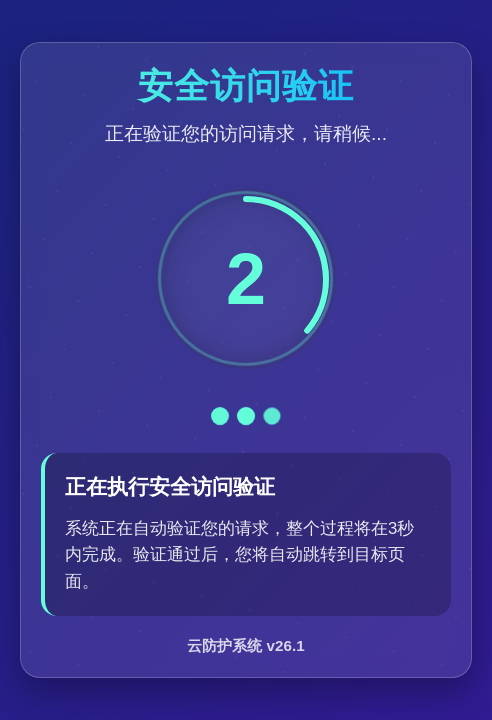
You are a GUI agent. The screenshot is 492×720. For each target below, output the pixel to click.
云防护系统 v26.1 (245, 645)
